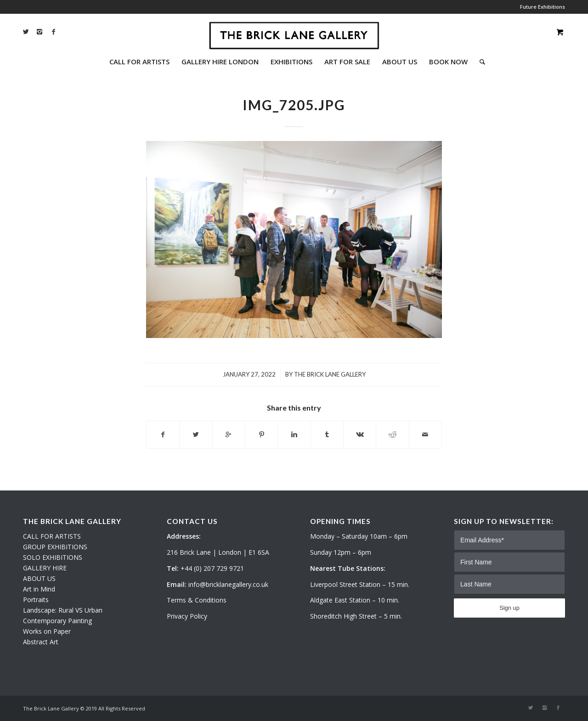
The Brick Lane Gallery (330, 374)
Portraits (36, 600)
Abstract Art (41, 642)
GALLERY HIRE (45, 568)
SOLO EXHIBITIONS (53, 557)
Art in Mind (39, 589)
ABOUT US (39, 578)
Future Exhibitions (543, 7)
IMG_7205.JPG (294, 105)
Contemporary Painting (57, 621)
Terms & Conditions (197, 600)
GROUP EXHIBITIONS (55, 547)
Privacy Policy (187, 616)
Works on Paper (47, 631)
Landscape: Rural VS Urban (63, 610)
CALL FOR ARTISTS (52, 536)
